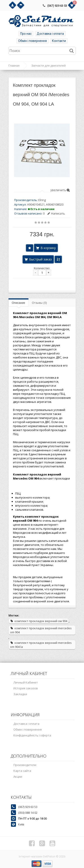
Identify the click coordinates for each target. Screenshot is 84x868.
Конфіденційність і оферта (32, 735)
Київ (21, 824)
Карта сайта (22, 771)
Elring (42, 200)
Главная (14, 66)
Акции (18, 777)
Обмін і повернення (32, 41)
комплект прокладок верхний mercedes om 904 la (41, 645)
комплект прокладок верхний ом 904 (39, 621)
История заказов (26, 688)
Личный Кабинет (26, 682)
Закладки (20, 694)
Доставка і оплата (50, 34)
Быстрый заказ (40, 259)
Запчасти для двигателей (48, 66)
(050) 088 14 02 (28, 813)
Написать (56, 213)
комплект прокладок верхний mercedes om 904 (41, 630)
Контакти (59, 41)
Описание (19, 303)
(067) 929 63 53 (57, 6)
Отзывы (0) (39, 303)
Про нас (26, 34)
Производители (25, 765)
